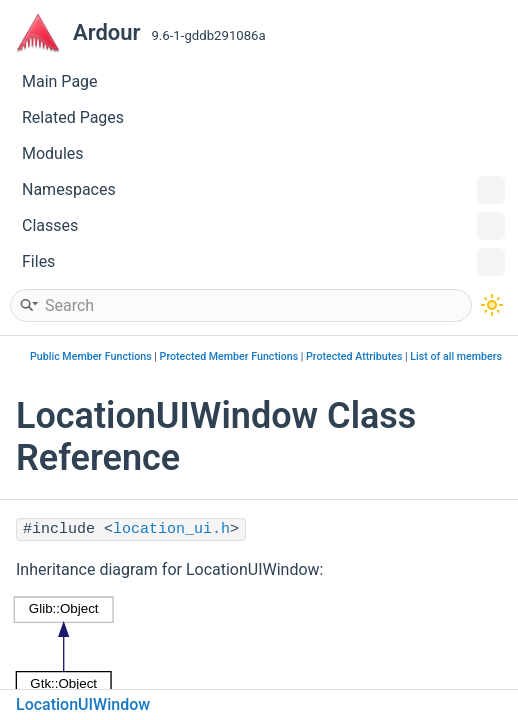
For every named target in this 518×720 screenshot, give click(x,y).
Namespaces (263, 190)
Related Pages (73, 117)
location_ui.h (171, 529)
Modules (53, 153)
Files (263, 262)
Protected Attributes (354, 356)
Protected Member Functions (229, 356)
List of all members (456, 356)
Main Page (60, 81)
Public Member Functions (91, 356)
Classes (263, 226)
